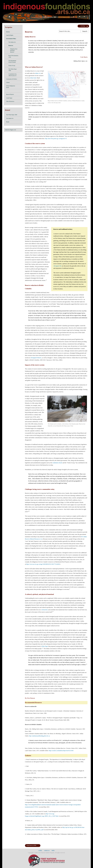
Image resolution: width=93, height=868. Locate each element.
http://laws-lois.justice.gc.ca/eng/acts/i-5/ (56, 139)
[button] (19, 32)
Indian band (33, 78)
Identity (8, 32)
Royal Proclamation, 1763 (14, 56)
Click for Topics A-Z (10, 130)
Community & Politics (12, 79)
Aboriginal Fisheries (36, 358)
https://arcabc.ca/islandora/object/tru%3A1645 (61, 751)
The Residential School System (12, 61)
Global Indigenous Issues (11, 87)
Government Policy (11, 39)
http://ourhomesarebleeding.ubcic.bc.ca (39, 736)
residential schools (57, 463)
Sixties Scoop (14, 66)
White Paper (45, 646)
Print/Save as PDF (31, 845)
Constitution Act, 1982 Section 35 (14, 75)
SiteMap (83, 26)
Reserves (11, 45)
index (53, 850)
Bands (13, 122)
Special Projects (10, 94)
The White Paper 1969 (14, 70)
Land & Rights (10, 35)
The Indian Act (12, 42)
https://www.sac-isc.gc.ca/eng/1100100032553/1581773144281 (43, 564)
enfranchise (45, 610)
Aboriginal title (57, 266)
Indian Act (38, 73)
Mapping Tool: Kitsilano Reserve (15, 50)
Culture (8, 82)
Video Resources (10, 101)
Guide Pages (13, 98)
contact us (47, 850)
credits (40, 850)
